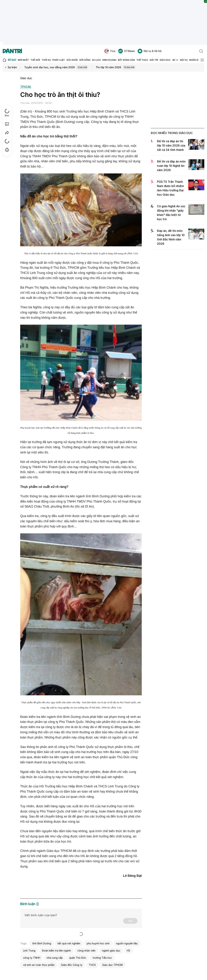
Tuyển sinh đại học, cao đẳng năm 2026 (56, 68)
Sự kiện (12, 67)
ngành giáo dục (111, 951)
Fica (110, 51)
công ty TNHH (32, 958)
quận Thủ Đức (78, 958)
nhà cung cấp (55, 958)
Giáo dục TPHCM (112, 965)
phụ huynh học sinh (98, 943)
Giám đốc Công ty (72, 965)
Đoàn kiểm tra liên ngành (56, 951)
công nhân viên (86, 951)
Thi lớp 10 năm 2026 (116, 68)
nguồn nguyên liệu (127, 943)
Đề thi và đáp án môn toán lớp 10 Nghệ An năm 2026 (171, 166)
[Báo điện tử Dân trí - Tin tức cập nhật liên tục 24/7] (12, 51)
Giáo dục (26, 78)
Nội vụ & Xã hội (150, 51)
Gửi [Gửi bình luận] (130, 921)
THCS (92, 965)
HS (128, 951)
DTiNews (126, 51)
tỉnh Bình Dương (42, 943)
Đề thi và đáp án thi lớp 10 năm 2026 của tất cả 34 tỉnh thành (171, 145)
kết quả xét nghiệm (69, 943)
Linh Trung (29, 951)
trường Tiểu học (102, 958)
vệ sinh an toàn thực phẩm (39, 965)
